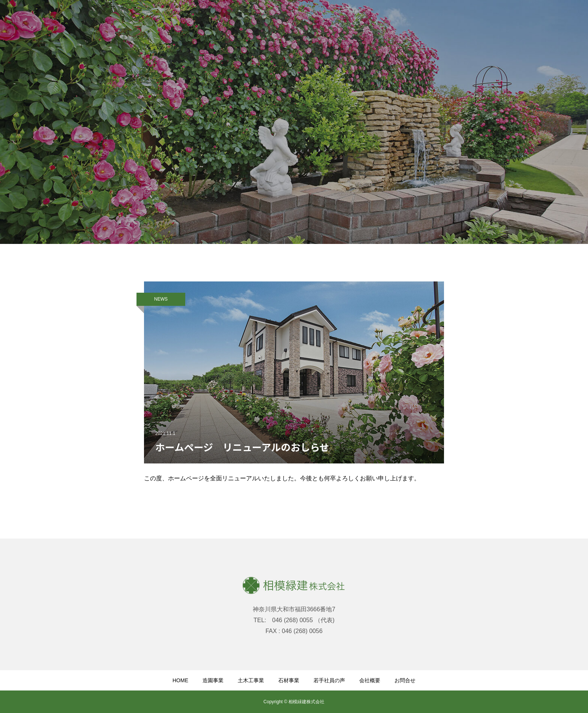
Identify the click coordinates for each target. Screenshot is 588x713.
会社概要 (370, 680)
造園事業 (213, 680)
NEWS (161, 299)
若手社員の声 (329, 680)
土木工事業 (251, 680)
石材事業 (289, 680)
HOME (180, 680)
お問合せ (405, 680)
